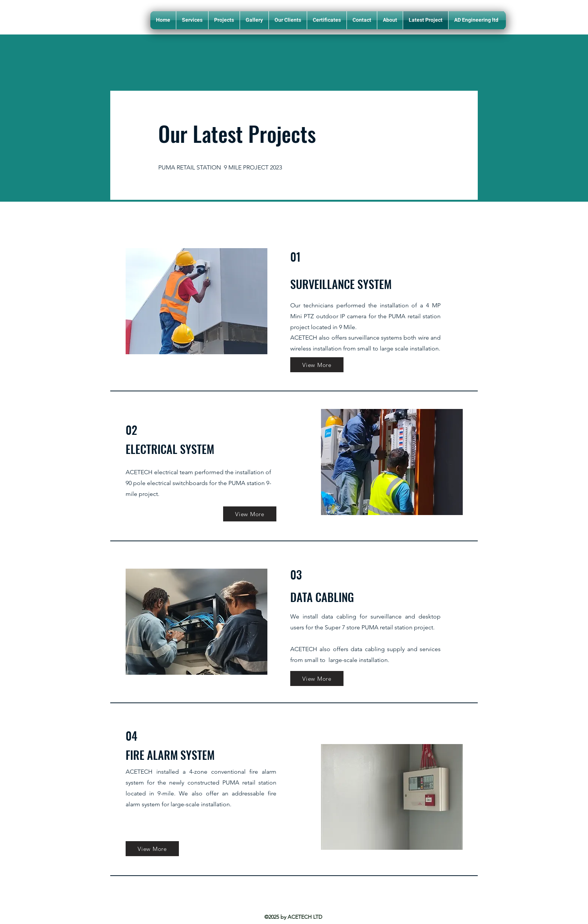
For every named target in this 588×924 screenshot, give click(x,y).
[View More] (317, 365)
